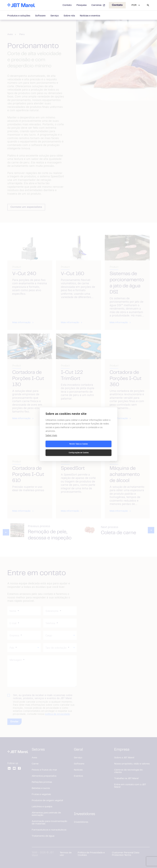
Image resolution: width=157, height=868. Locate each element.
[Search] (148, 5)
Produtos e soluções (19, 16)
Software (40, 16)
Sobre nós (69, 16)
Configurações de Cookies (96, 448)
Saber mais (51, 439)
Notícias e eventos (90, 16)
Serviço (55, 16)
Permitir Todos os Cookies (61, 448)
